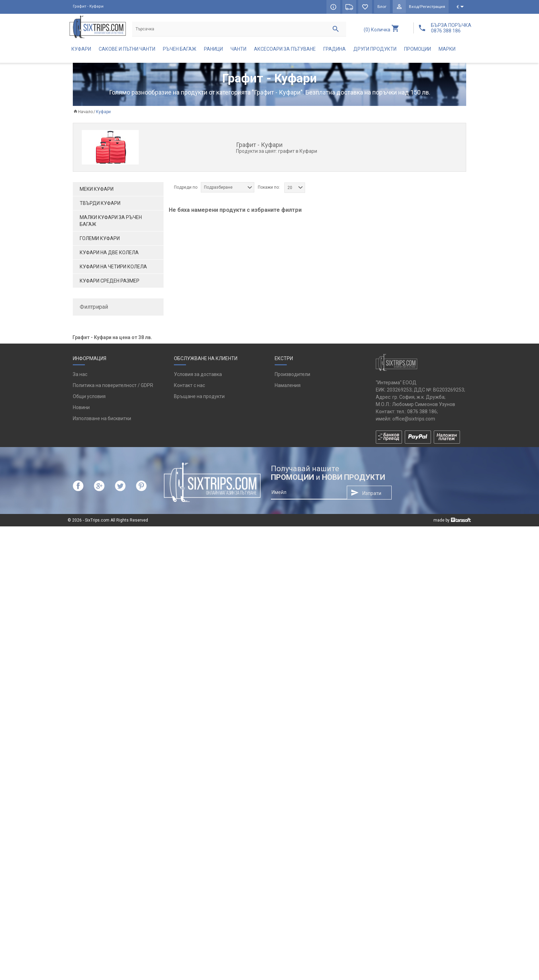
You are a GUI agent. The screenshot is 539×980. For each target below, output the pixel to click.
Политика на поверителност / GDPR (113, 839)
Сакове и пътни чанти (127, 50)
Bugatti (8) (94, 347)
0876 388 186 (422, 865)
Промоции (418, 50)
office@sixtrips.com (414, 872)
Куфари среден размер (110, 282)
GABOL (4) (94, 370)
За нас (80, 828)
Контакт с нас (189, 839)
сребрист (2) (96, 461)
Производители (292, 828)
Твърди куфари (100, 205)
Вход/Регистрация (427, 7)
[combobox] (228, 189)
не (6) (89, 504)
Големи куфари (100, 240)
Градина (335, 50)
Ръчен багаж (180, 50)
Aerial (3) (92, 336)
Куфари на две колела (109, 254)
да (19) (90, 492)
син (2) (90, 450)
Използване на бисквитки (102, 872)
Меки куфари (97, 190)
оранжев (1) (96, 427)
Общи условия (89, 850)
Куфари (81, 50)
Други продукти (375, 50)
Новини (81, 861)
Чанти (238, 50)
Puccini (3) (94, 381)
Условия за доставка (198, 828)
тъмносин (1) (97, 473)
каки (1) (91, 416)
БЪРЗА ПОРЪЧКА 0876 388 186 (451, 28)
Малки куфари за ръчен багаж (111, 222)
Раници (213, 50)
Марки (447, 50)
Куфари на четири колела (113, 268)
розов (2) (93, 438)
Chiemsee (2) (97, 358)
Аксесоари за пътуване (285, 50)
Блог (381, 7)
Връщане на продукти (199, 850)
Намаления (288, 839)
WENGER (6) (95, 393)
